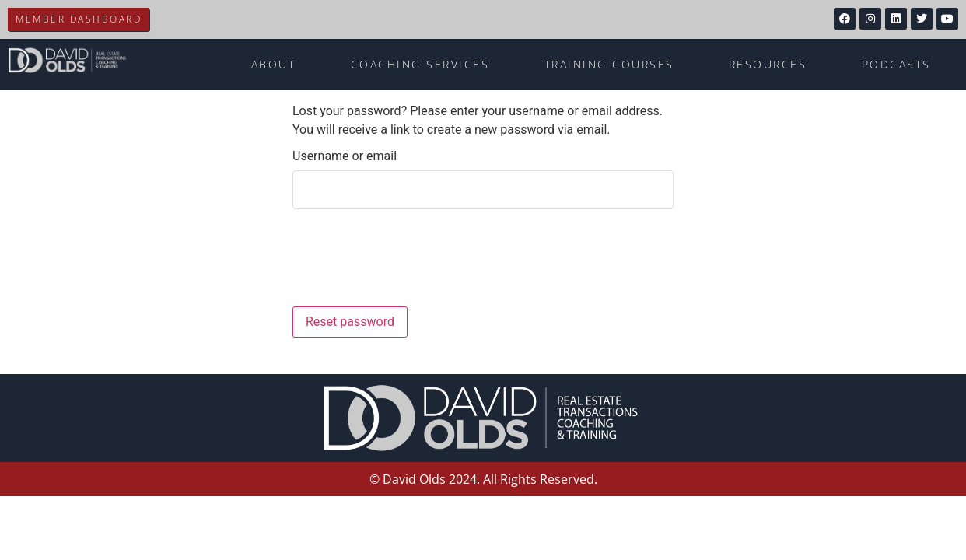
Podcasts (896, 64)
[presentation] (398, 261)
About (274, 64)
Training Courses (609, 64)
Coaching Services (420, 64)
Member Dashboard (79, 19)
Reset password (350, 322)
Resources (768, 64)
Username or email (345, 156)
